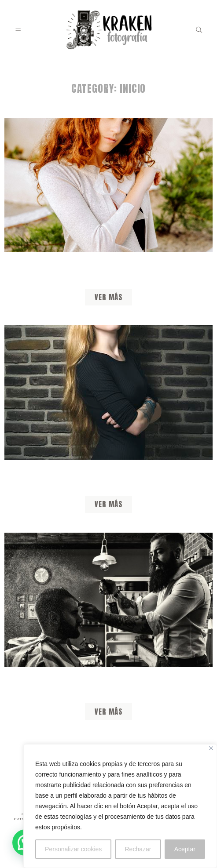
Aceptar (185, 849)
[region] (120, 806)
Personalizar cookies (73, 849)
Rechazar (138, 849)
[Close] (211, 748)
